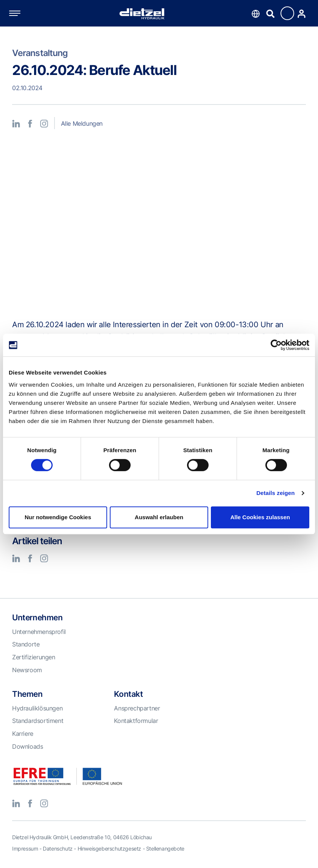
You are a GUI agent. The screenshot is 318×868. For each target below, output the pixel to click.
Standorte (26, 644)
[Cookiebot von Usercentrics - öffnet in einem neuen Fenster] (276, 345)
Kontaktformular (136, 721)
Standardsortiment (38, 721)
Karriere (23, 734)
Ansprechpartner (137, 708)
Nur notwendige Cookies (58, 517)
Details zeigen (275, 493)
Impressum (25, 848)
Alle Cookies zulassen (260, 517)
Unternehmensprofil (39, 632)
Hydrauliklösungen (37, 708)
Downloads (27, 746)
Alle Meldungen (82, 123)
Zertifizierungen (34, 657)
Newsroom (27, 670)
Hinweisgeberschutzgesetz (109, 848)
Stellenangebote (165, 848)
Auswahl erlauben (159, 517)
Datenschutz (58, 848)
